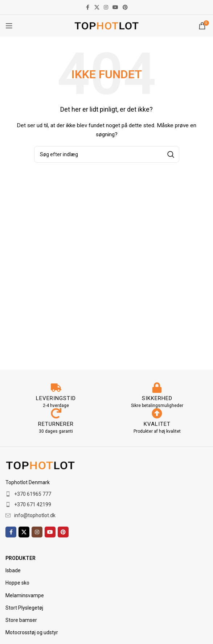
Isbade (13, 570)
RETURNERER (56, 424)
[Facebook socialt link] (88, 7)
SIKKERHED (157, 398)
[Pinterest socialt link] (125, 7)
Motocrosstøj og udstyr (32, 632)
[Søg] (107, 154)
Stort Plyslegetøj (24, 608)
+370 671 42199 (33, 504)
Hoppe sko (17, 583)
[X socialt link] (97, 7)
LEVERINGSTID (56, 398)
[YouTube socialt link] (115, 7)
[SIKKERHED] (157, 388)
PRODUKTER (21, 558)
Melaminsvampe (25, 595)
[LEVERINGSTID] (56, 388)
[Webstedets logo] (106, 25)
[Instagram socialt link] (106, 7)
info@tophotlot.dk (35, 515)
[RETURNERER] (56, 413)
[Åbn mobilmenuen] (9, 26)
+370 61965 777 (33, 494)
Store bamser (21, 620)
